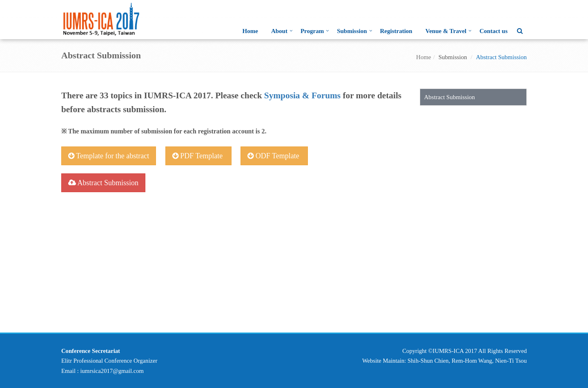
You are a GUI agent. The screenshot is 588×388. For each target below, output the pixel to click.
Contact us (493, 31)
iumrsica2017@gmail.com (112, 371)
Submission (352, 31)
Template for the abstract (109, 156)
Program (312, 31)
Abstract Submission (103, 183)
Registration (396, 31)
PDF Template (198, 156)
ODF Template (274, 156)
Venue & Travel (446, 31)
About (279, 31)
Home (250, 31)
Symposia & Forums (302, 95)
